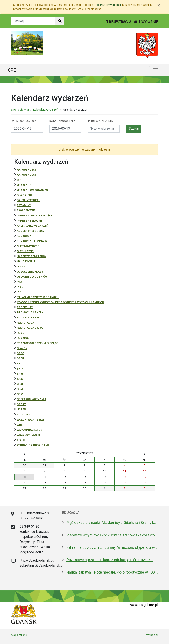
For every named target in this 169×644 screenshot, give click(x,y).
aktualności (26, 175)
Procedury (25, 307)
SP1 (19, 363)
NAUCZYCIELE (26, 261)
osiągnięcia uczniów (32, 277)
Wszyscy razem (28, 435)
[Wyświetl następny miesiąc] (145, 454)
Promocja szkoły (30, 312)
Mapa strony (19, 635)
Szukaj (134, 129)
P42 (19, 282)
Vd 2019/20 (24, 414)
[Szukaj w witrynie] (60, 21)
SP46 (20, 384)
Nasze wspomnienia (31, 256)
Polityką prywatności (108, 5)
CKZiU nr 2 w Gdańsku (32, 190)
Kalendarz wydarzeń (46, 110)
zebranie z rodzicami (33, 445)
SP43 (20, 379)
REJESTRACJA (119, 22)
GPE (12, 70)
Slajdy (22, 348)
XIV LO (21, 440)
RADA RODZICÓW (28, 318)
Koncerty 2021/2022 (31, 231)
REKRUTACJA (26, 323)
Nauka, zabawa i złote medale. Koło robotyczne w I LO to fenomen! (112, 572)
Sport (21, 404)
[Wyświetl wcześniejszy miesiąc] (24, 454)
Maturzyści (26, 251)
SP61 (20, 394)
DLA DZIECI (24, 195)
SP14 (20, 369)
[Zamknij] (159, 5)
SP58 (20, 389)
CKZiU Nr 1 (24, 185)
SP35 (20, 374)
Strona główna (20, 110)
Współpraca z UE (29, 430)
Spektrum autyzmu (31, 399)
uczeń (21, 409)
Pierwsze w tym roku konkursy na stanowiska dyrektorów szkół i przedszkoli (112, 535)
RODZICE (23, 338)
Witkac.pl (152, 635)
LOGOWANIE (146, 22)
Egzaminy (24, 205)
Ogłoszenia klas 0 (30, 272)
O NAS (21, 267)
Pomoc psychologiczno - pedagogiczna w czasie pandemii (60, 302)
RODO (21, 333)
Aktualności (26, 170)
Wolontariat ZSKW (30, 420)
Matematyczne (28, 246)
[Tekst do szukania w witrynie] (33, 21)
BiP (19, 180)
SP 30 (20, 353)
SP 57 (20, 358)
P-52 (20, 287)
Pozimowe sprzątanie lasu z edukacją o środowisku (110, 560)
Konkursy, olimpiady (32, 241)
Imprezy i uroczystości (34, 215)
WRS (20, 425)
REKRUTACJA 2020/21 (31, 328)
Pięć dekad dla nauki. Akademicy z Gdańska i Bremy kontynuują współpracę (112, 523)
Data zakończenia (62, 121)
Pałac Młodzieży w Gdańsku (38, 297)
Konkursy (24, 236)
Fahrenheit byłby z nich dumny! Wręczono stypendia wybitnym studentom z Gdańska (112, 547)
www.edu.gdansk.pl (144, 605)
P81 (19, 292)
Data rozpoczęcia (24, 121)
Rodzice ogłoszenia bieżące (37, 343)
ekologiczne (26, 210)
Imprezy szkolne (29, 221)
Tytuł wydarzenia (100, 121)
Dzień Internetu (29, 200)
